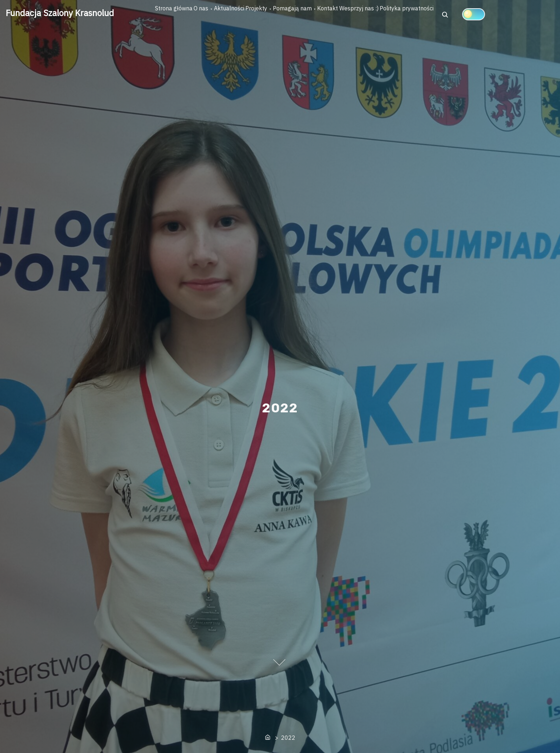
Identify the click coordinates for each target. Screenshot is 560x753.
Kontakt (399, 15)
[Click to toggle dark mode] (194, 38)
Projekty (302, 15)
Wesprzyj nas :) (444, 15)
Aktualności (262, 15)
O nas (221, 15)
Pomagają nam (351, 15)
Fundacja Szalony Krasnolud (60, 13)
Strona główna (180, 15)
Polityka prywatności (504, 15)
